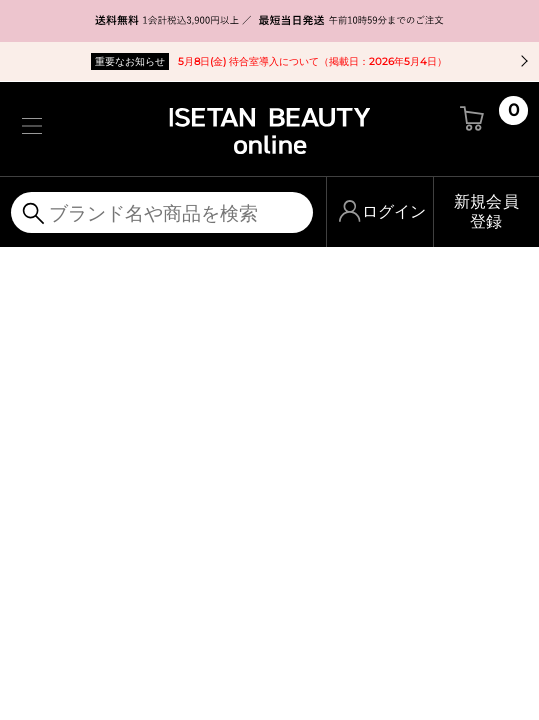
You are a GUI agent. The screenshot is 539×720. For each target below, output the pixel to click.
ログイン (394, 211)
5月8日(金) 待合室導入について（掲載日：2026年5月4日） (269, 61)
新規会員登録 (487, 211)
